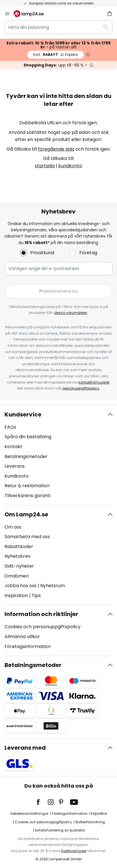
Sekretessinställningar (29, 814)
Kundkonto (17, 476)
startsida (45, 166)
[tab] (58, 455)
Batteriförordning (90, 822)
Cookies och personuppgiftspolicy (42, 627)
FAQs (10, 427)
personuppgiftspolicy (81, 388)
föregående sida (56, 149)
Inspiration (16, 596)
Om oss (13, 527)
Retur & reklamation (27, 486)
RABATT (56, 54)
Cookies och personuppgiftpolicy (43, 822)
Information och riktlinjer (41, 614)
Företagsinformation (28, 646)
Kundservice (23, 414)
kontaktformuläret (94, 382)
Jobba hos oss (21, 586)
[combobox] (58, 27)
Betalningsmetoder (26, 457)
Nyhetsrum (53, 586)
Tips (36, 596)
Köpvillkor (99, 814)
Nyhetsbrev (18, 556)
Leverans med (25, 748)
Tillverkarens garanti (27, 496)
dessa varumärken (71, 313)
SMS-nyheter (19, 566)
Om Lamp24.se (26, 514)
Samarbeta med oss (27, 537)
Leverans (15, 466)
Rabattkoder (19, 547)
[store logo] (32, 14)
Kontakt (13, 447)
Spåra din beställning (28, 437)
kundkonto (70, 166)
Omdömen (17, 576)
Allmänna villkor (22, 637)
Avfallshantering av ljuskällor (60, 830)
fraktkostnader (74, 851)
